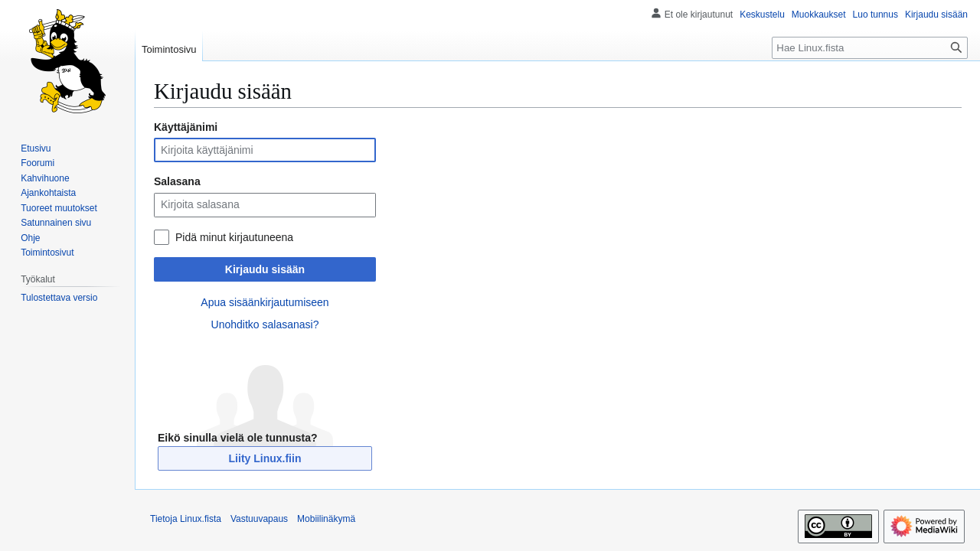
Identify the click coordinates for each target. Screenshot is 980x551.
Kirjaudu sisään (265, 269)
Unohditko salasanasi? (265, 324)
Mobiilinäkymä (326, 519)
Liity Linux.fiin (265, 458)
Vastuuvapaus (259, 519)
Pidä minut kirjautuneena (234, 237)
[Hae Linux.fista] (870, 48)
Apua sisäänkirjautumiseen (265, 302)
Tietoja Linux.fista (186, 519)
